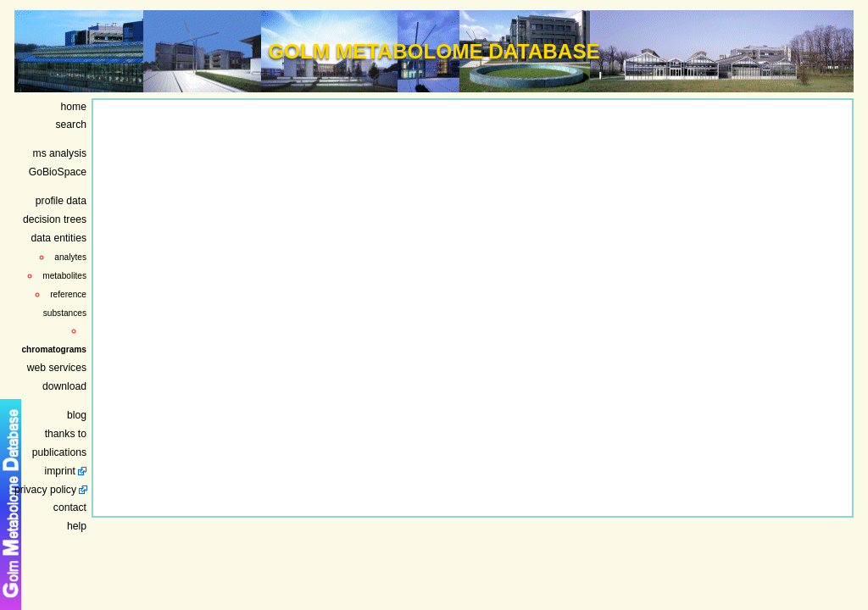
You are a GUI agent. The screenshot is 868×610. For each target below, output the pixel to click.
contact (70, 507)
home (74, 107)
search (72, 125)
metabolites (64, 276)
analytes (70, 257)
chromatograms (54, 349)
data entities (58, 238)
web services (57, 368)
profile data (61, 201)
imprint (60, 471)
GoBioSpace (58, 172)
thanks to (66, 434)
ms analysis (60, 153)
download (64, 386)
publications (59, 452)
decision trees (55, 219)
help (77, 526)
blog (77, 415)
